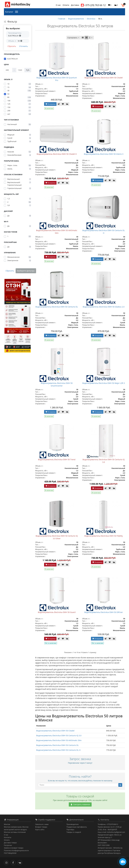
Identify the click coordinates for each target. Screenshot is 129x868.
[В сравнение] (67, 104)
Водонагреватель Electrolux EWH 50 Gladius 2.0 (104, 307)
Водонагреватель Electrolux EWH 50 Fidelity (104, 536)
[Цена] (8, 70)
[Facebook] (14, 862)
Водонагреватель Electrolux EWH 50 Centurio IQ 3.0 (104, 461)
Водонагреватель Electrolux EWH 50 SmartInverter (57, 384)
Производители (73, 824)
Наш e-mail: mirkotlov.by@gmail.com (111, 832)
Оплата (66, 5)
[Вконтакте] (20, 862)
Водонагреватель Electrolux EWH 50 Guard (57, 612)
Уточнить (23, 46)
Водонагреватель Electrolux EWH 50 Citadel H (57, 154)
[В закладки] (63, 104)
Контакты (8, 837)
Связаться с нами (42, 824)
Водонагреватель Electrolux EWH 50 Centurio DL (57, 307)
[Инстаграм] (7, 862)
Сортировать (73, 38)
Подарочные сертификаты (77, 827)
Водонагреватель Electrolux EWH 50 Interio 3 (104, 154)
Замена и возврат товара (14, 848)
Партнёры (70, 830)
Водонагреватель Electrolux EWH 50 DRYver (104, 612)
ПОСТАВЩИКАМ (10, 853)
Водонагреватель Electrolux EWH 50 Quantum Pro (57, 79)
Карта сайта (40, 830)
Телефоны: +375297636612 (108, 824)
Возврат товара (41, 827)
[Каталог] (17, 12)
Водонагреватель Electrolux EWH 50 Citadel (104, 78)
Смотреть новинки (80, 804)
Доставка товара (10, 843)
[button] (123, 5)
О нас (58, 5)
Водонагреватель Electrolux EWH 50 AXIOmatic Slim (57, 232)
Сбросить (12, 46)
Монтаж (7, 824)
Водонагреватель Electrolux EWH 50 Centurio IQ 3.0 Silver (57, 537)
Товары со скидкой (74, 832)
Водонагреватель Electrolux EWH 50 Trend (57, 459)
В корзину (50, 104)
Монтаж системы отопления (15, 832)
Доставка (75, 5)
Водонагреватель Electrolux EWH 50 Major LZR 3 (104, 383)
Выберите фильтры (26, 271)
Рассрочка (8, 845)
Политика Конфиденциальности (16, 851)
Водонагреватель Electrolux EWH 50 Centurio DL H (104, 232)
